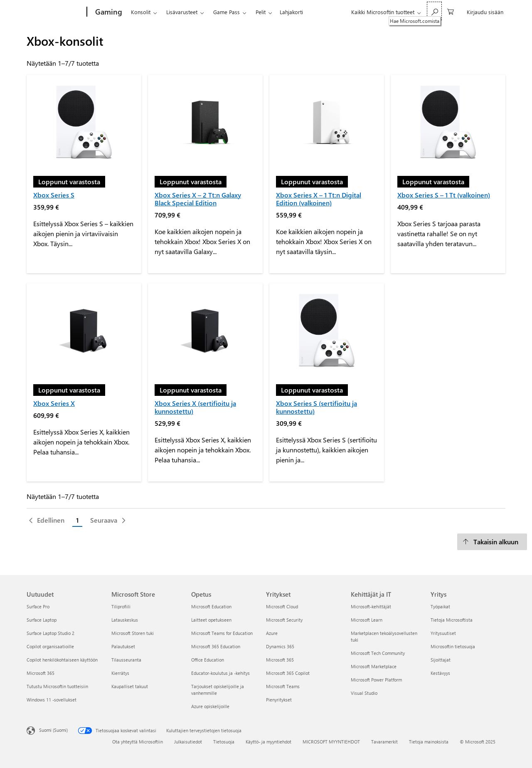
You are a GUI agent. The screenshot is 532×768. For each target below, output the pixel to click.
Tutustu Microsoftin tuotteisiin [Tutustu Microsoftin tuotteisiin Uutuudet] (57, 686)
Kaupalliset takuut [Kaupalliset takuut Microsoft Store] (130, 686)
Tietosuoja (224, 742)
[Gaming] (108, 12)
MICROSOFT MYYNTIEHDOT (331, 742)
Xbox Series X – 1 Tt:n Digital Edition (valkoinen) (319, 199)
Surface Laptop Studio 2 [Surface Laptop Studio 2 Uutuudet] (50, 633)
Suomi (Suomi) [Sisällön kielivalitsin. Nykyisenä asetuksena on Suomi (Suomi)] (53, 730)
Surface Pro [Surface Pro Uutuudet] (38, 606)
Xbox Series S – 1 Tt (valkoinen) (444, 195)
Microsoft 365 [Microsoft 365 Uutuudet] (41, 673)
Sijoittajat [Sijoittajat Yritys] (441, 660)
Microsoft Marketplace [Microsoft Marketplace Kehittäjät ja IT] (374, 666)
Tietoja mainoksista (429, 742)
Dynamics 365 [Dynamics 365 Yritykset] (280, 646)
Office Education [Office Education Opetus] (208, 660)
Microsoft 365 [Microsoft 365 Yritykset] (280, 660)
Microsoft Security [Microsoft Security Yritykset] (284, 620)
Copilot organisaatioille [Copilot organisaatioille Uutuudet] (50, 646)
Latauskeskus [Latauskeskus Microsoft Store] (125, 620)
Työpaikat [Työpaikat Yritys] (440, 606)
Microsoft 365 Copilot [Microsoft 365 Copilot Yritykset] (288, 673)
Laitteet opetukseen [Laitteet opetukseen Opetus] (211, 620)
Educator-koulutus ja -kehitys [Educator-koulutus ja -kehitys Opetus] (220, 673)
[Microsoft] (55, 12)
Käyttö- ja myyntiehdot (268, 742)
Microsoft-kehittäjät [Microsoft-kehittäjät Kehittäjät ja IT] (371, 606)
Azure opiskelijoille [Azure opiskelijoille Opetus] (210, 706)
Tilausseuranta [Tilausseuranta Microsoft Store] (126, 660)
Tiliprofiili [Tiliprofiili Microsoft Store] (121, 606)
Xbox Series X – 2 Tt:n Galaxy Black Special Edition (198, 199)
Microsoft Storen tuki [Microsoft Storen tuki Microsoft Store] (133, 633)
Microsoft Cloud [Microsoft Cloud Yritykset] (282, 606)
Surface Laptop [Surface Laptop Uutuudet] (42, 620)
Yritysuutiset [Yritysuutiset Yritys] (443, 633)
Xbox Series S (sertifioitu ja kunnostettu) (316, 407)
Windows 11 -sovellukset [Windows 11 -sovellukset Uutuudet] (52, 700)
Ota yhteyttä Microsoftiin (138, 742)
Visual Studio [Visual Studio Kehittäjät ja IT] (364, 693)
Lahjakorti (291, 12)
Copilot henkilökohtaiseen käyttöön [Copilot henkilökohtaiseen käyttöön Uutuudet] (62, 660)
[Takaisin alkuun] (492, 542)
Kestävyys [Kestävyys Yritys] (440, 673)
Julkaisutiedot (188, 742)
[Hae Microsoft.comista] (434, 11)
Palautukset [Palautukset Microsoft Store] (123, 646)
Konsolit (141, 12)
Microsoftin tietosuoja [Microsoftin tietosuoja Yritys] (453, 646)
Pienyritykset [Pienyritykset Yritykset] (279, 700)
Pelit (261, 12)
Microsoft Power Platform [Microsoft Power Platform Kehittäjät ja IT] (376, 680)
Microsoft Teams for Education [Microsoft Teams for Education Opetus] (222, 633)
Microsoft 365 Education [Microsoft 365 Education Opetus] (216, 646)
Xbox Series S (54, 195)
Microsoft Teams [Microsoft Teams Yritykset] (283, 686)
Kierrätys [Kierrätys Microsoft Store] (120, 673)
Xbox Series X (54, 403)
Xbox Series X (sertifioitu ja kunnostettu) (195, 407)
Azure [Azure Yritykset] (272, 633)
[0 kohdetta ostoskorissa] (451, 11)
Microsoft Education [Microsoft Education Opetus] (211, 606)
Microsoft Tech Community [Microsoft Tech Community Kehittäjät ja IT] (378, 653)
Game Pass (227, 12)
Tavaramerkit (384, 742)
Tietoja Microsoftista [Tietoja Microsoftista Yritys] (452, 620)
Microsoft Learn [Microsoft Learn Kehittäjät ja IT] (367, 620)
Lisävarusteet (182, 12)
